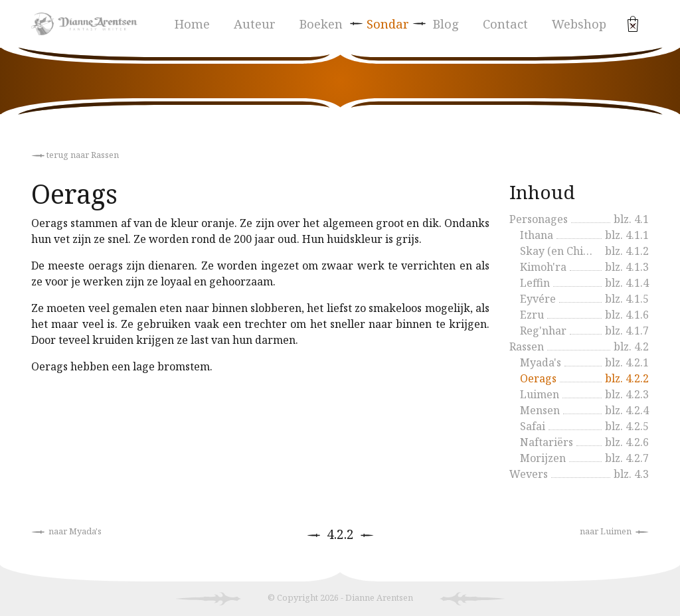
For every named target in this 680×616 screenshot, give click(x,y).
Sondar (388, 24)
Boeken (321, 24)
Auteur (255, 24)
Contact (505, 24)
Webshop (579, 24)
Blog (446, 24)
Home (192, 24)
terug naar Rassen (75, 155)
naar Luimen (614, 531)
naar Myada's (66, 531)
